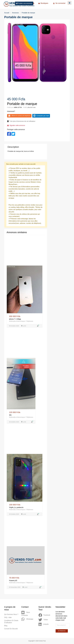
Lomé (24, 326)
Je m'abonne (62, 631)
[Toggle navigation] (70, 3)
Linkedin (44, 625)
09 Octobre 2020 (14, 326)
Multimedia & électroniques (17, 321)
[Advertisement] (60, 153)
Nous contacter (26, 614)
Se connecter (59, 3)
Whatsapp (27, 619)
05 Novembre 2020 (15, 587)
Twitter (43, 620)
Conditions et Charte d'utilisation (11, 622)
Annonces (15, 13)
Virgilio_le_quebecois (16, 507)
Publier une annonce (24, 3)
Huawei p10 (13, 581)
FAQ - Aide (8, 618)
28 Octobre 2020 (14, 514)
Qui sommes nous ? (11, 615)
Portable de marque (28, 13)
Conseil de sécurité (11, 629)
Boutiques (43, 3)
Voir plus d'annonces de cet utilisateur (23, 121)
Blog (6, 626)
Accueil (7, 13)
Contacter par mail (41, 116)
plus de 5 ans (31, 107)
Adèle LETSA (18, 107)
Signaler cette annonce (17, 125)
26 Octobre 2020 (14, 422)
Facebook (44, 615)
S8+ (10, 415)
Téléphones (30, 321)
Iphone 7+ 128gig (15, 319)
